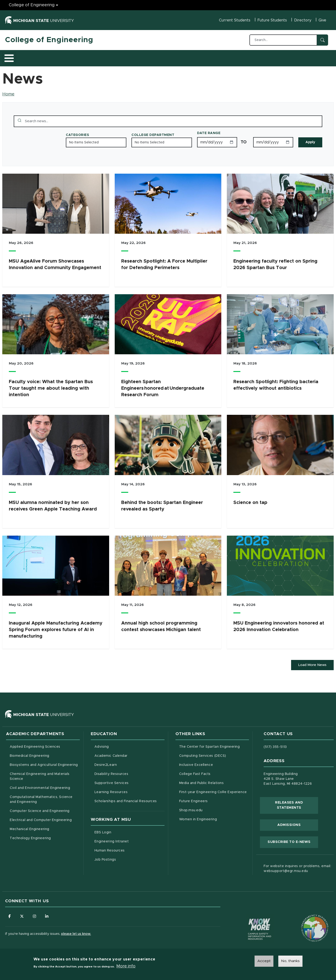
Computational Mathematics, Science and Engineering (43, 797)
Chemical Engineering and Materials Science (40, 774)
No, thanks (290, 961)
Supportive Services (129, 781)
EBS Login (122, 830)
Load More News (311, 663)
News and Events (174, 57)
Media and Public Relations (202, 781)
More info (126, 966)
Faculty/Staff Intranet (217, 58)
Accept (264, 961)
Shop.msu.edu (210, 808)
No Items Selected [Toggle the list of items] (84, 140)
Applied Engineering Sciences (35, 745)
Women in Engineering (198, 817)
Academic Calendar (129, 753)
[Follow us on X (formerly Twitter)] (23, 914)
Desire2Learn (125, 762)
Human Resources (129, 848)
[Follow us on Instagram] (35, 914)
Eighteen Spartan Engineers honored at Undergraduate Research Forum (163, 386)
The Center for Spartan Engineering (214, 744)
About (15, 57)
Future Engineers (193, 799)
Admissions (69, 57)
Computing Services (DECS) (214, 753)
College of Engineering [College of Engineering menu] (32, 5)
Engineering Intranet (129, 839)
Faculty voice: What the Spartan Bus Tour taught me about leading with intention (51, 386)
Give (322, 20)
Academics (40, 57)
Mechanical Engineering (30, 827)
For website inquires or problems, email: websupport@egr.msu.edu (297, 867)
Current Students (235, 20)
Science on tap (250, 500)
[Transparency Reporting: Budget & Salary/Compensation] (306, 917)
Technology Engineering (30, 836)
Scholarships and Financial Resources (126, 799)
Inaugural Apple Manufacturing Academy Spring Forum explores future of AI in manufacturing (56, 627)
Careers (121, 57)
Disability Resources (129, 771)
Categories (77, 132)
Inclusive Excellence (196, 763)
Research (96, 57)
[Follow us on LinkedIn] (48, 914)
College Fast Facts (214, 771)
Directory (303, 20)
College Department (153, 132)
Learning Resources (129, 790)
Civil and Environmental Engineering (40, 786)
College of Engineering (49, 40)
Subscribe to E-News (293, 839)
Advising (102, 745)
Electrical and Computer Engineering (41, 818)
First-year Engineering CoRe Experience (213, 790)
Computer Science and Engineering (40, 809)
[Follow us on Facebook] (10, 914)
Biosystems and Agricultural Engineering (45, 762)
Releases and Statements (297, 803)
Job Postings (125, 857)
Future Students (272, 20)
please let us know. (76, 932)
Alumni (143, 57)
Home (8, 92)
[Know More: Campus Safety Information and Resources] (251, 917)
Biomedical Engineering (30, 754)
